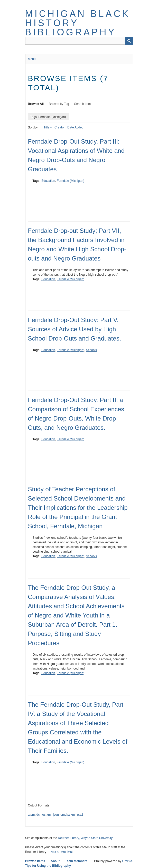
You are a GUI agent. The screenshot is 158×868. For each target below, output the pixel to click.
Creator (60, 127)
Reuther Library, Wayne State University (85, 838)
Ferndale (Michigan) (71, 181)
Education (48, 181)
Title (47, 127)
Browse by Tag (59, 104)
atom (31, 815)
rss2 (80, 815)
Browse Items (35, 861)
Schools (91, 350)
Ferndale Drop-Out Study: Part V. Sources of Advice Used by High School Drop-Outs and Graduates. (75, 329)
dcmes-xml (44, 815)
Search (129, 41)
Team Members (76, 861)
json (56, 815)
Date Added (75, 127)
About (55, 861)
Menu (32, 59)
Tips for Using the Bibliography (48, 866)
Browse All (36, 104)
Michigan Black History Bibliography (78, 23)
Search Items (83, 104)
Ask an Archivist (62, 852)
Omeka (127, 861)
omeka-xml (68, 815)
